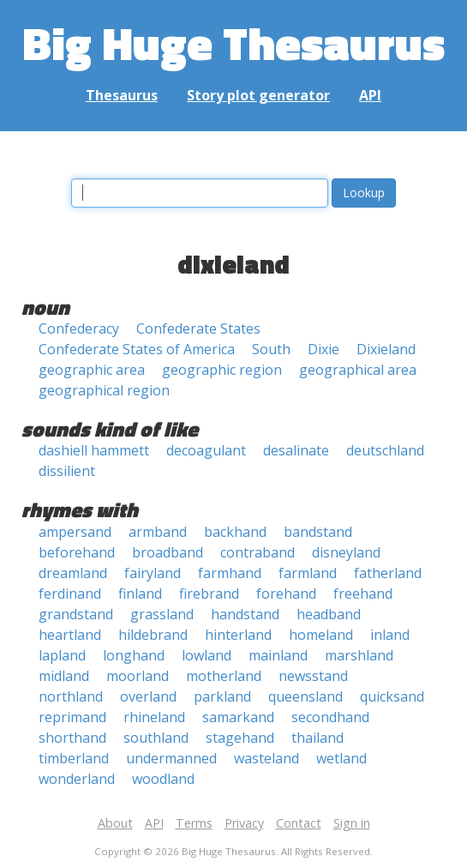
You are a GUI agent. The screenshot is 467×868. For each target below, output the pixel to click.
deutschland (385, 450)
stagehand (240, 738)
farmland (308, 573)
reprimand (72, 717)
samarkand (238, 717)
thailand (317, 738)
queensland (305, 696)
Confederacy (79, 329)
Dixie (323, 349)
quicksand (392, 696)
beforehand (77, 552)
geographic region (222, 370)
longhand (134, 655)
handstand (245, 614)
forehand (286, 594)
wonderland (77, 779)
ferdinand (70, 594)
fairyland (153, 573)
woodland (163, 779)
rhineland (154, 717)
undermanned (171, 758)
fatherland (388, 573)
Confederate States (198, 329)
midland (64, 676)
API (370, 95)
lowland (207, 655)
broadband (168, 552)
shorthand (72, 738)
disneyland (346, 552)
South (271, 349)
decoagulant (206, 450)
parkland (222, 696)
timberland (74, 758)
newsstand (313, 676)
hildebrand (153, 635)
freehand (363, 594)
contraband (257, 552)
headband (329, 614)
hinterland (238, 635)
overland (148, 696)
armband (158, 532)
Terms (194, 823)
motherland (224, 676)
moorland (138, 676)
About (115, 823)
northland (71, 696)
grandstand (76, 614)
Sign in (352, 823)
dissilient (67, 471)
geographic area (92, 370)
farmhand (230, 573)
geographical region (104, 390)
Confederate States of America (137, 349)
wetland (341, 758)
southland (156, 738)
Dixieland (386, 349)
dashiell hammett (94, 450)
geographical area (358, 370)
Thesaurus (122, 95)
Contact (299, 823)
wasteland (266, 758)
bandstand (318, 532)
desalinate (296, 450)
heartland (70, 635)
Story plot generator (258, 95)
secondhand (330, 717)
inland (390, 635)
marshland (359, 655)
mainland (278, 655)
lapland (62, 655)
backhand (235, 532)
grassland (162, 614)
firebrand (209, 594)
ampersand (75, 532)
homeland (321, 635)
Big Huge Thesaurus (233, 42)
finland (140, 594)
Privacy (244, 823)
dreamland (73, 573)
